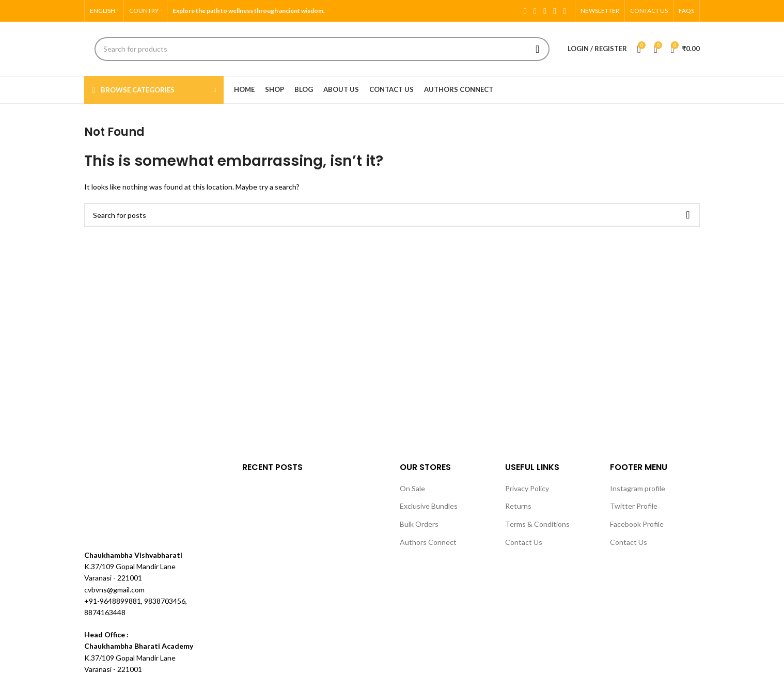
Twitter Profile (634, 506)
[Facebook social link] (525, 11)
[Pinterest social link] (565, 11)
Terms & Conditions (537, 524)
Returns (518, 506)
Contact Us (524, 542)
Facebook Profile (637, 524)
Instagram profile (638, 488)
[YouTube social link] (555, 11)
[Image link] (123, 499)
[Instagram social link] (545, 11)
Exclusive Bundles (429, 506)
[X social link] (535, 11)
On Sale (412, 488)
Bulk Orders (419, 524)
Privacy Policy (527, 488)
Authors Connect (428, 542)
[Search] (322, 49)
